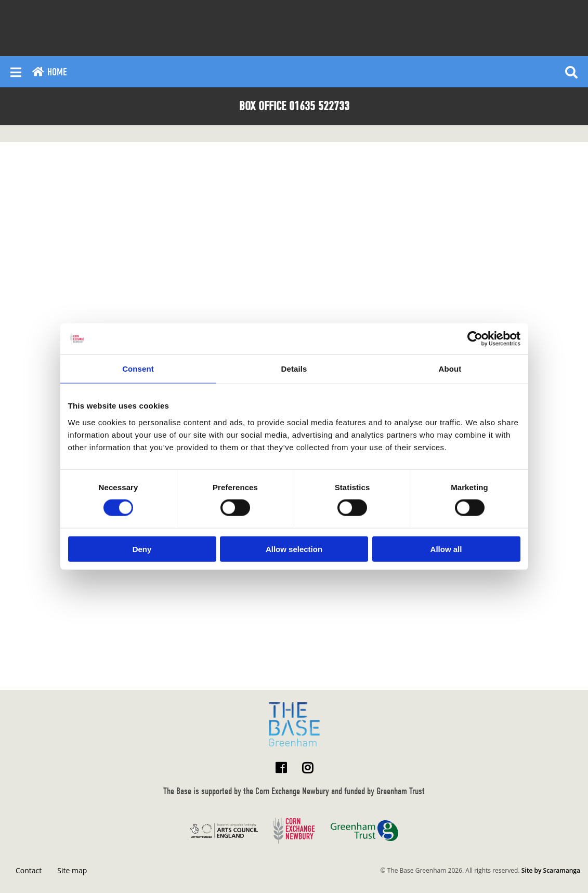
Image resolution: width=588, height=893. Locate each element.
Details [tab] (294, 369)
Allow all (446, 549)
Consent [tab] (138, 369)
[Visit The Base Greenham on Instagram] (308, 767)
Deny (142, 549)
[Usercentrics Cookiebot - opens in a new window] (475, 339)
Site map (72, 870)
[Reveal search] (571, 72)
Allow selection (294, 549)
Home (49, 72)
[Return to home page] (294, 724)
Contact (29, 870)
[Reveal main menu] (16, 72)
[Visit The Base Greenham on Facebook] (281, 767)
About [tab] (450, 369)
